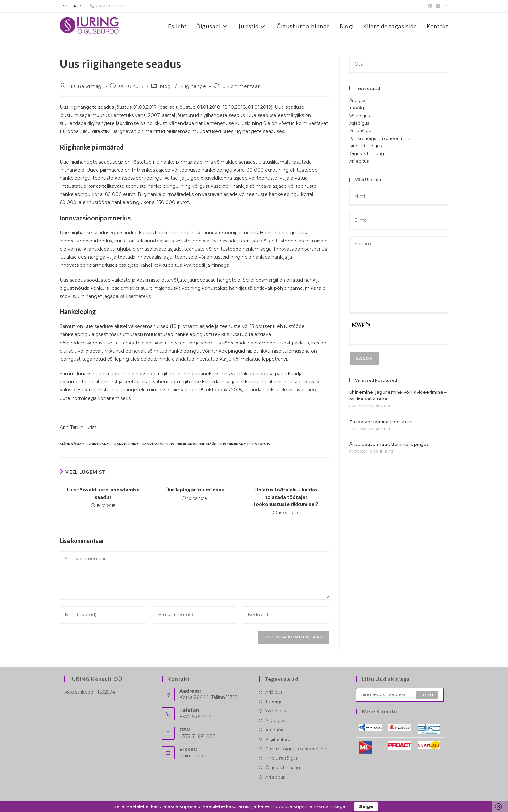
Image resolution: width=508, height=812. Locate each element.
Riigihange (193, 86)
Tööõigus (359, 108)
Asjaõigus (359, 123)
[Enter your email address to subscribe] (400, 695)
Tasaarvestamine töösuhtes (381, 422)
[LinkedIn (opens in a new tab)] (438, 6)
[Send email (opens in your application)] (445, 6)
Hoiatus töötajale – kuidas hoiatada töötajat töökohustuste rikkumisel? (286, 497)
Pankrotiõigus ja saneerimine (380, 138)
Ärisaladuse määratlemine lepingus (389, 444)
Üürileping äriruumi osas (195, 489)
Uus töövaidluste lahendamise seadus (103, 493)
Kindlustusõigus (365, 146)
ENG (64, 6)
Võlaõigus (359, 116)
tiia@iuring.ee (195, 756)
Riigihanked (278, 739)
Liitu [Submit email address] (427, 695)
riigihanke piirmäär (197, 444)
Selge (366, 806)
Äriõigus (358, 100)
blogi (166, 86)
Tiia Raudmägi (86, 86)
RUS (78, 6)
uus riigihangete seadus (245, 444)
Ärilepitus (359, 161)
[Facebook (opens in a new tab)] (430, 6)
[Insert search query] (399, 65)
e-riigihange (99, 444)
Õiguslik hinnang (367, 153)
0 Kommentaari (242, 86)
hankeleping (127, 444)
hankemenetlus (158, 444)
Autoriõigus (361, 130)
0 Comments (381, 406)
